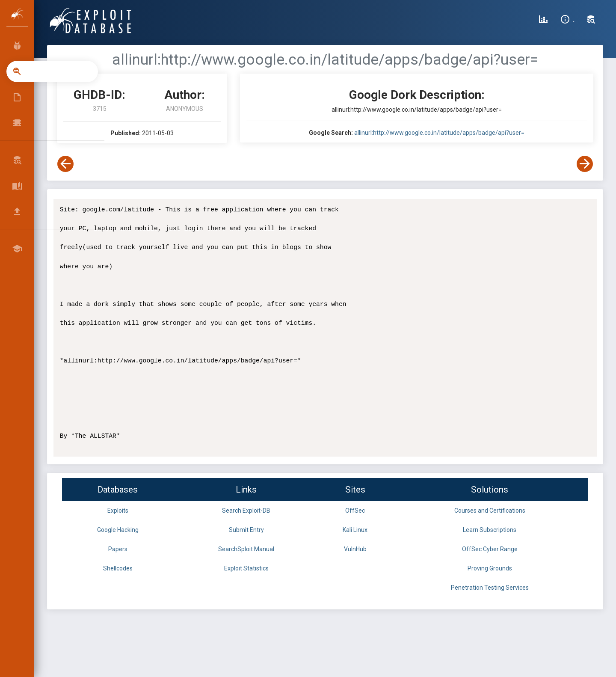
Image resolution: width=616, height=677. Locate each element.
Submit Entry (246, 530)
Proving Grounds (490, 568)
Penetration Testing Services (490, 588)
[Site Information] (567, 21)
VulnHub (355, 549)
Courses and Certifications (490, 511)
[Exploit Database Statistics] (543, 21)
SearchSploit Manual (246, 549)
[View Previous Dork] (65, 164)
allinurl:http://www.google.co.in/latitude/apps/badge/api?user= (439, 133)
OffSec (355, 511)
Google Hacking (118, 530)
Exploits (118, 511)
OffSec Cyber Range (490, 549)
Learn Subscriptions (490, 530)
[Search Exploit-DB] (591, 21)
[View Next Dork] (585, 164)
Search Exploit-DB (246, 511)
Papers (118, 549)
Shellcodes (118, 568)
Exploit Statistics (246, 568)
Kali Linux (355, 530)
